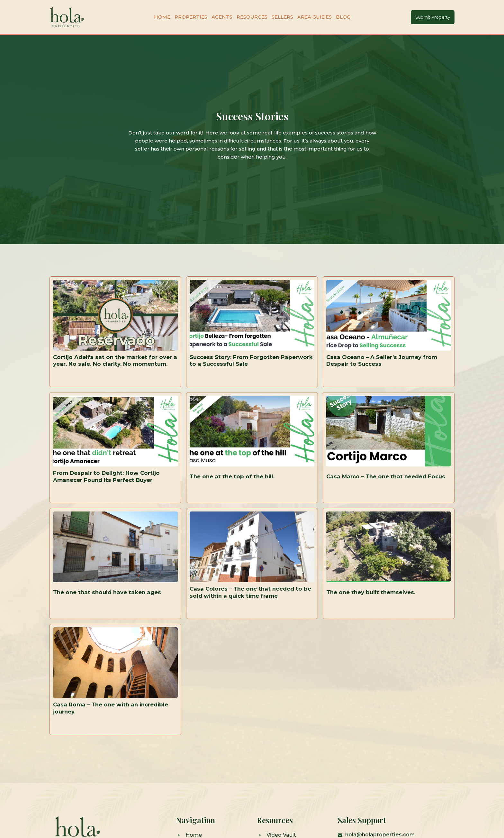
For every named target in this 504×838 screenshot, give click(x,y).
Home (162, 17)
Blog (343, 17)
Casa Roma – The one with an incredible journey (114, 736)
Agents (222, 17)
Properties (191, 17)
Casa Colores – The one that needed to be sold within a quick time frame (249, 612)
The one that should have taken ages (110, 612)
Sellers (282, 17)
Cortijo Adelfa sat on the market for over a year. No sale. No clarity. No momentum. (108, 364)
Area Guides (315, 17)
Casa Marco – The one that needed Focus (379, 488)
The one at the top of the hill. (234, 488)
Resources (252, 17)
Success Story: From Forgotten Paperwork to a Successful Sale (238, 364)
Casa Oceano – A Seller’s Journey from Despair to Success (385, 364)
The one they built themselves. (374, 612)
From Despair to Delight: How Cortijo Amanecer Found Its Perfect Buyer (110, 488)
